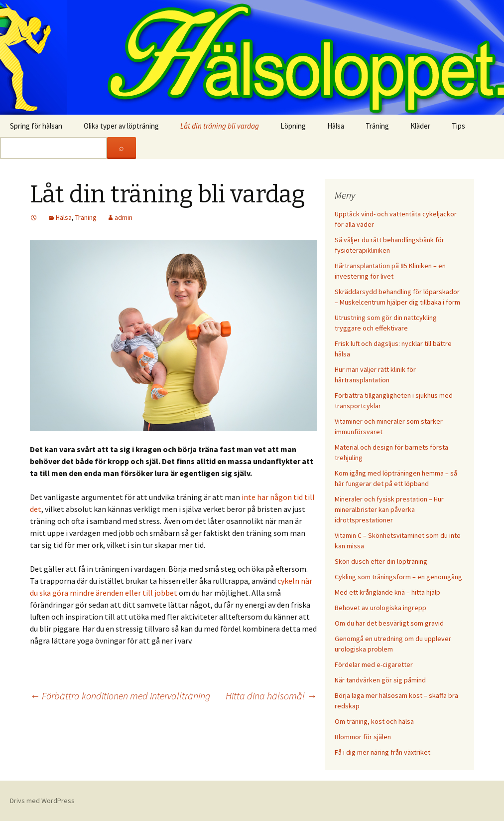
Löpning (293, 126)
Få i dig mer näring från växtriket (382, 752)
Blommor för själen (363, 737)
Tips (458, 126)
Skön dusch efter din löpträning (381, 561)
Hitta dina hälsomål (271, 696)
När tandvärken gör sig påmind (380, 680)
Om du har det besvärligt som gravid (389, 623)
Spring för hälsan (36, 126)
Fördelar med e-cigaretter (374, 664)
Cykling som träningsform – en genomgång (398, 577)
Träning (377, 126)
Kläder (420, 126)
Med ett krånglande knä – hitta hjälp (387, 592)
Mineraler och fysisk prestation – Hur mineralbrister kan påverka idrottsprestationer (389, 509)
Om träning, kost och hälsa (374, 721)
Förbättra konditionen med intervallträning (120, 696)
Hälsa (336, 126)
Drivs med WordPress (42, 801)
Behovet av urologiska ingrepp (380, 608)
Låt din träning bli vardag (220, 126)
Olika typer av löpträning (121, 126)
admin (124, 217)
